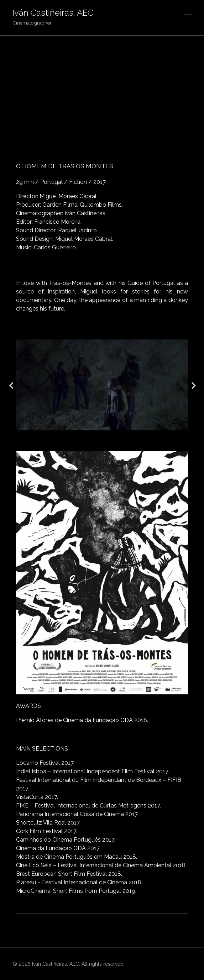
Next (193, 385)
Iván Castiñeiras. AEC (53, 13)
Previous (11, 385)
